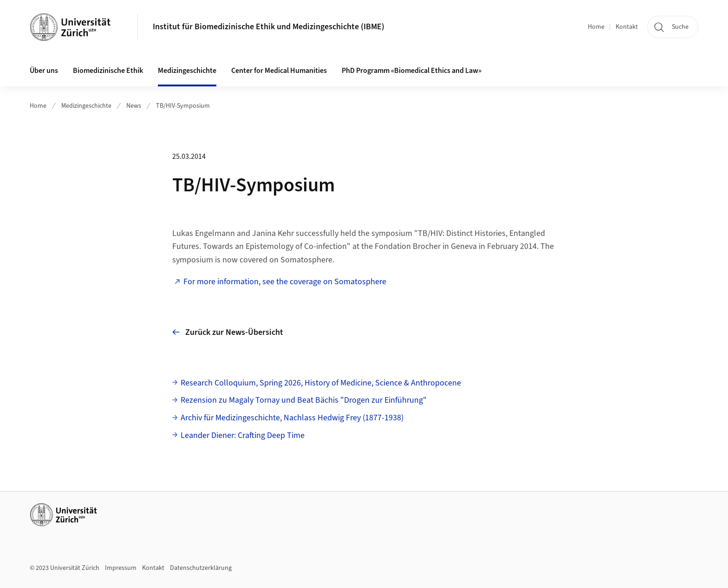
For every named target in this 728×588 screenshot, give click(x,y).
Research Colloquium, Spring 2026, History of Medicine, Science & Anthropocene (321, 383)
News (134, 106)
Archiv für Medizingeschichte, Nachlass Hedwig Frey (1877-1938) (292, 418)
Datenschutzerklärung (201, 568)
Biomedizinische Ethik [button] (108, 71)
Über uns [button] (44, 71)
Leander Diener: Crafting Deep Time (243, 435)
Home (596, 27)
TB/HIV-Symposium (183, 106)
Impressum (121, 568)
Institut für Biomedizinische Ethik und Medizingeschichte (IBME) (269, 27)
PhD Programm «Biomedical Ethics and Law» (412, 71)
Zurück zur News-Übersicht (228, 332)
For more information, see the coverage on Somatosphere (285, 282)
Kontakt (627, 27)
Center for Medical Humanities (279, 71)
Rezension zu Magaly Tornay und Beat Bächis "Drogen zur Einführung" (304, 400)
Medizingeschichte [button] (187, 71)
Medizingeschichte (86, 106)
